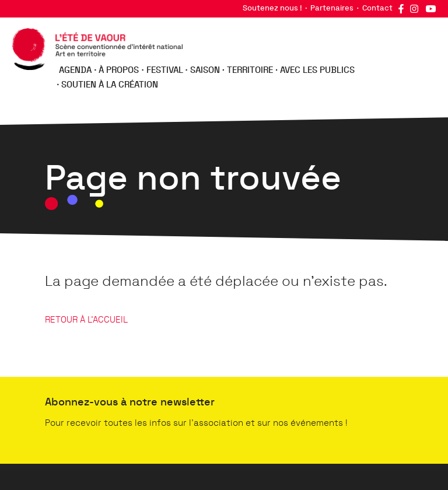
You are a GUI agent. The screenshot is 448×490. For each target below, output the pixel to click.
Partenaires (332, 8)
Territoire (250, 70)
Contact (377, 8)
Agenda (75, 70)
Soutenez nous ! (272, 8)
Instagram (414, 9)
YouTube (430, 9)
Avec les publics (317, 70)
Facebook (401, 9)
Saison (205, 70)
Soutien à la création (110, 85)
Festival (165, 70)
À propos (119, 70)
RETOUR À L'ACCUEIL (86, 320)
